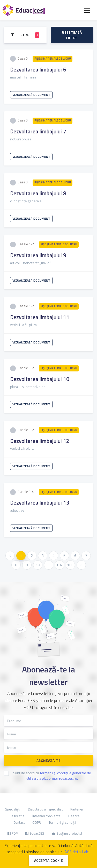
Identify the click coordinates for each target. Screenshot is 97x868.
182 (59, 565)
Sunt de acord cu (52, 776)
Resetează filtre (72, 35)
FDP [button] (13, 833)
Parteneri (77, 809)
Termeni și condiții (62, 822)
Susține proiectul (67, 833)
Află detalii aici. (77, 852)
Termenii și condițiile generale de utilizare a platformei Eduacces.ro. (59, 776)
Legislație (17, 816)
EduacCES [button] (35, 833)
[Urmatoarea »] (81, 565)
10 (38, 565)
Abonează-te (48, 760)
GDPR (37, 822)
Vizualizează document (31, 95)
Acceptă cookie (48, 860)
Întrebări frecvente (46, 816)
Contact (19, 822)
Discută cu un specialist (45, 809)
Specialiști (13, 809)
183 (70, 565)
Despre (74, 816)
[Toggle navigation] (87, 10)
